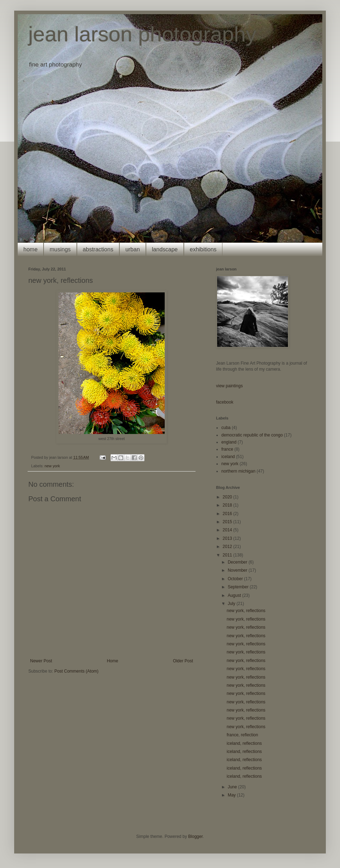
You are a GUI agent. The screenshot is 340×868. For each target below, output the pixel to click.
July (232, 604)
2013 (228, 538)
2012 (228, 547)
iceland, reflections (244, 743)
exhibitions (203, 249)
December (238, 562)
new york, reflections (246, 611)
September (239, 587)
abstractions (98, 249)
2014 (228, 530)
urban (133, 249)
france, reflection (242, 735)
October (236, 579)
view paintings (229, 386)
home (30, 249)
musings (60, 249)
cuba (226, 428)
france (227, 449)
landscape (165, 249)
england (229, 442)
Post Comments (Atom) (76, 671)
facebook (225, 402)
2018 (228, 505)
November (238, 570)
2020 (228, 497)
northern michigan (238, 471)
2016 (228, 514)
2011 (228, 555)
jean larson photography (142, 34)
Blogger (195, 836)
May (232, 795)
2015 (228, 522)
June (233, 787)
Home (113, 661)
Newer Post (41, 661)
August (235, 595)
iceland (228, 457)
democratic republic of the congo (252, 435)
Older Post (183, 661)
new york (52, 466)
